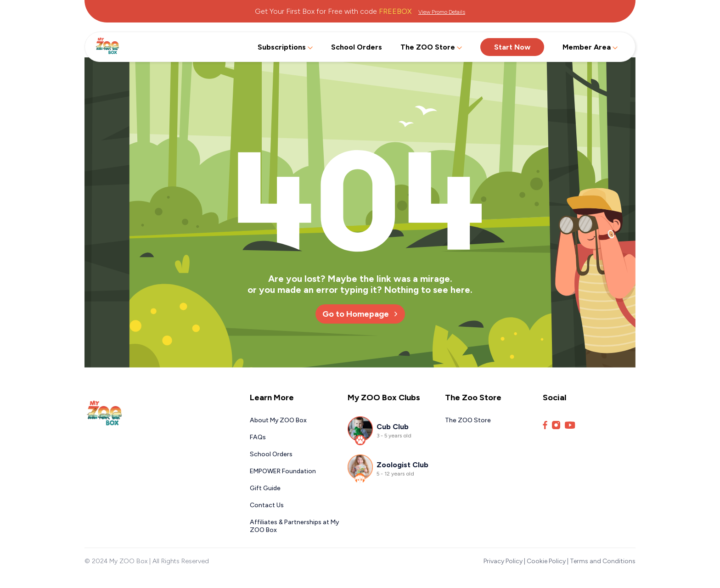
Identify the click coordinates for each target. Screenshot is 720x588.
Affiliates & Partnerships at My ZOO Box (294, 526)
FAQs (258, 437)
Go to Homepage (360, 314)
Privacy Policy (503, 561)
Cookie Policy (546, 561)
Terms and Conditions (603, 561)
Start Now (512, 47)
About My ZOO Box (278, 420)
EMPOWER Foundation (283, 471)
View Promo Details (442, 12)
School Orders (357, 47)
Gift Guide (265, 488)
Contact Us (267, 505)
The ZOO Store (431, 47)
